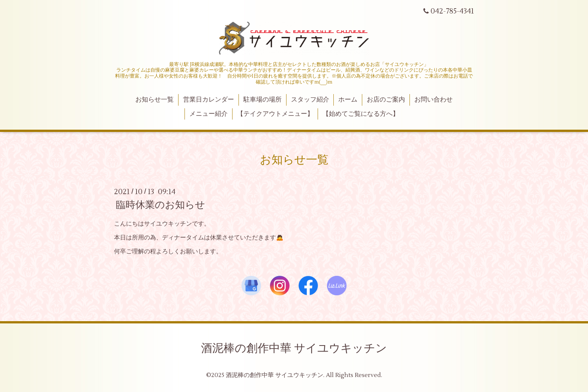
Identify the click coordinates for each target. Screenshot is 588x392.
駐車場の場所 (262, 100)
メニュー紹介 (208, 114)
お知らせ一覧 (154, 100)
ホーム (348, 100)
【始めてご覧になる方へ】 (361, 114)
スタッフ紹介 (310, 100)
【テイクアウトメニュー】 (275, 114)
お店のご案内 (386, 100)
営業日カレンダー (208, 100)
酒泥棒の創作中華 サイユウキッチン (294, 348)
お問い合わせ (433, 100)
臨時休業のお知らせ (160, 205)
